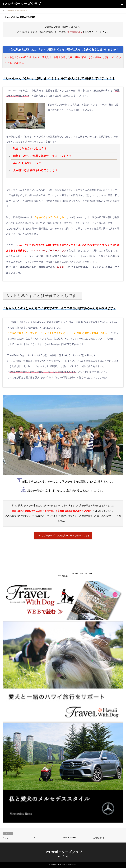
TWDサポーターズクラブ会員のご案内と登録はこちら (63, 536)
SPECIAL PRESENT (70, 838)
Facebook (63, 856)
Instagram (67, 856)
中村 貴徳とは (63, 576)
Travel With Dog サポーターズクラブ (48, 251)
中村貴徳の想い (75, 32)
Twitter (59, 856)
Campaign (6, 838)
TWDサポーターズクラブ (63, 852)
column (35, 838)
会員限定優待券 (99, 838)
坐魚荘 (60, 267)
